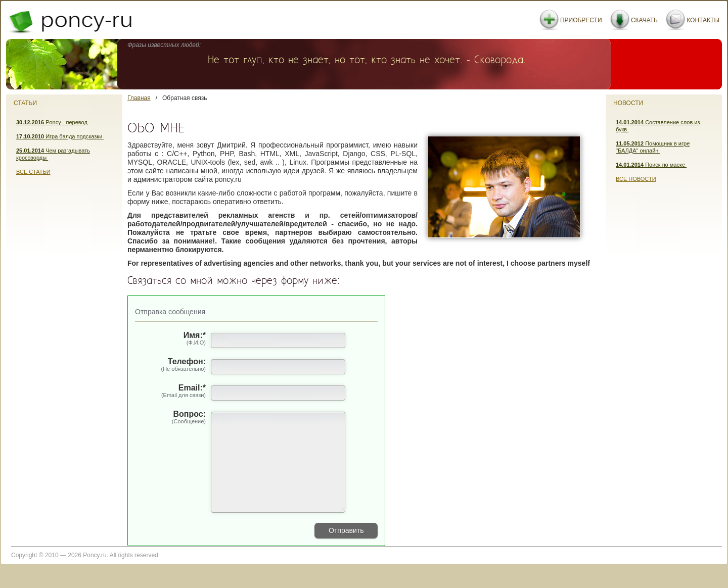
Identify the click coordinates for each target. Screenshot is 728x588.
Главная (139, 98)
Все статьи (33, 172)
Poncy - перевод (53, 122)
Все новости (636, 179)
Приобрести (581, 20)
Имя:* (170, 339)
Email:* (170, 391)
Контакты (703, 20)
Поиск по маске (651, 165)
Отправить (346, 551)
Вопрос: (170, 418)
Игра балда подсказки (60, 136)
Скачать (644, 20)
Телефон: (170, 365)
